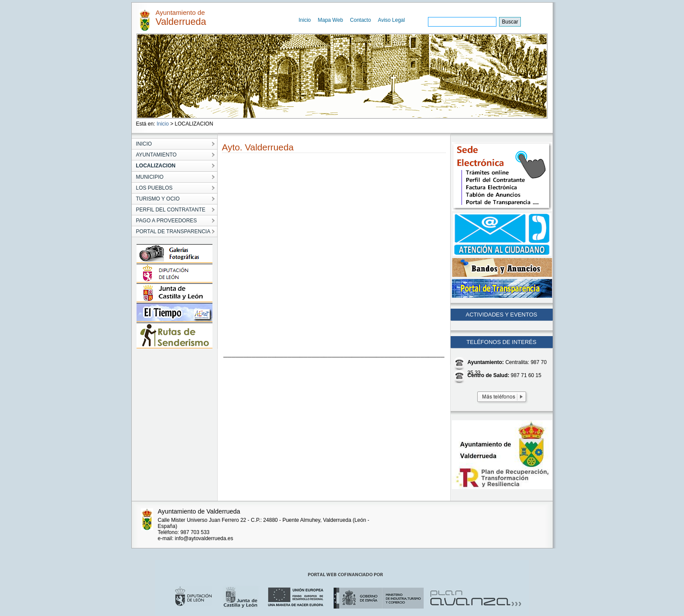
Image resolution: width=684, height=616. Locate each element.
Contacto (360, 20)
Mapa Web (331, 20)
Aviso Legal (391, 20)
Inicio (305, 20)
